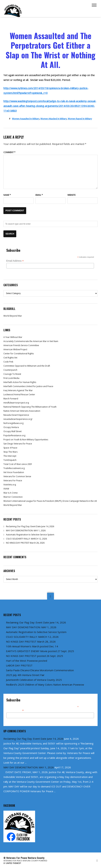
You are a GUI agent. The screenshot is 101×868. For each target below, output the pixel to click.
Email (39, 195)
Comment (9, 152)
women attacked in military (54, 119)
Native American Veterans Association (22, 411)
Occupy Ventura (11, 427)
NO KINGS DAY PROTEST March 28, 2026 (25, 543)
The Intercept (10, 456)
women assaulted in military (26, 119)
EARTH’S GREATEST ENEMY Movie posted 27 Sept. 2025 (40, 651)
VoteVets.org (10, 485)
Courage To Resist (12, 374)
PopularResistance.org (14, 435)
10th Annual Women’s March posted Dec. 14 (32, 646)
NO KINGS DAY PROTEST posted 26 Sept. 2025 (34, 656)
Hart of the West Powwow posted (27, 661)
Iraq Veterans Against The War (18, 390)
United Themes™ (13, 863)
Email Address (15, 261)
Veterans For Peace (13, 481)
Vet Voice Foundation (14, 472)
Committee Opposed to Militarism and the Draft (27, 366)
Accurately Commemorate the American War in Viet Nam (31, 341)
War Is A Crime (11, 493)
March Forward (11, 399)
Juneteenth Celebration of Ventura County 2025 (34, 680)
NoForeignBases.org (13, 423)
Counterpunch (10, 370)
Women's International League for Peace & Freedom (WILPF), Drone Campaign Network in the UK (50, 501)
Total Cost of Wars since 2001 (18, 464)
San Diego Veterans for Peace (18, 444)
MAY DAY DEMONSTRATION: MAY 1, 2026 (26, 531)
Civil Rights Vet (10, 358)
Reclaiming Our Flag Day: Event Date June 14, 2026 (30, 526)
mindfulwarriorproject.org (16, 403)
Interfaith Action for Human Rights (20, 382)
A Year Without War (13, 337)
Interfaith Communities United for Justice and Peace (28, 386)
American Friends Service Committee (21, 345)
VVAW (6, 489)
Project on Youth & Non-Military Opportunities (26, 440)
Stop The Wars (10, 452)
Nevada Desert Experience (16, 415)
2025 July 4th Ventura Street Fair (25, 675)
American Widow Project (15, 349)
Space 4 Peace (10, 448)
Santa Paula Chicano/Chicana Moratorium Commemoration (40, 670)
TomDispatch (10, 460)
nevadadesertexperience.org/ (18, 419)
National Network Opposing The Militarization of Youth (30, 407)
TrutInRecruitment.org (14, 468)
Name (7, 195)
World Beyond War (13, 316)
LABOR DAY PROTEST (19, 665)
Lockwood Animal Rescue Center (19, 394)
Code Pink (8, 362)
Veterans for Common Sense (17, 476)
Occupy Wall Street (12, 431)
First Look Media (11, 378)
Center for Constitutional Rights (19, 354)
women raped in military (80, 119)
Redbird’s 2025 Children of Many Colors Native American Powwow (45, 685)
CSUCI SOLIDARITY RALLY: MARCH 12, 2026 (26, 539)
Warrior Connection (13, 497)
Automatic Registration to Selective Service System (30, 535)
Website (71, 195)
